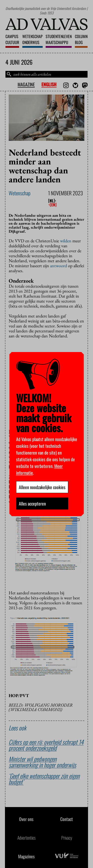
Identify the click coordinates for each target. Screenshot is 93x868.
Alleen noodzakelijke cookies (42, 487)
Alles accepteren (32, 504)
